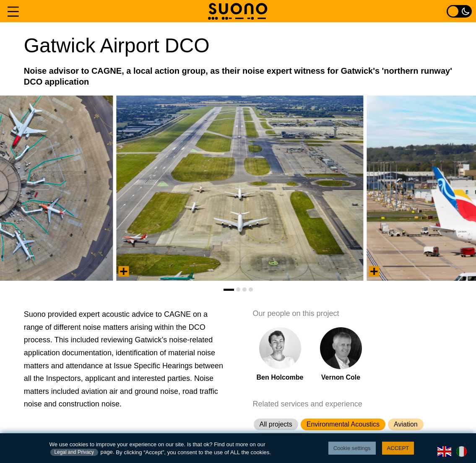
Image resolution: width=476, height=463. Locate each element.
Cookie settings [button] (352, 448)
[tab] (229, 290)
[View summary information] (124, 271)
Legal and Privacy (74, 452)
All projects (276, 424)
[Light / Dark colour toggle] (459, 11)
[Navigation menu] (13, 11)
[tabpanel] (240, 188)
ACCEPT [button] (398, 448)
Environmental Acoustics (343, 424)
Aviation (406, 424)
